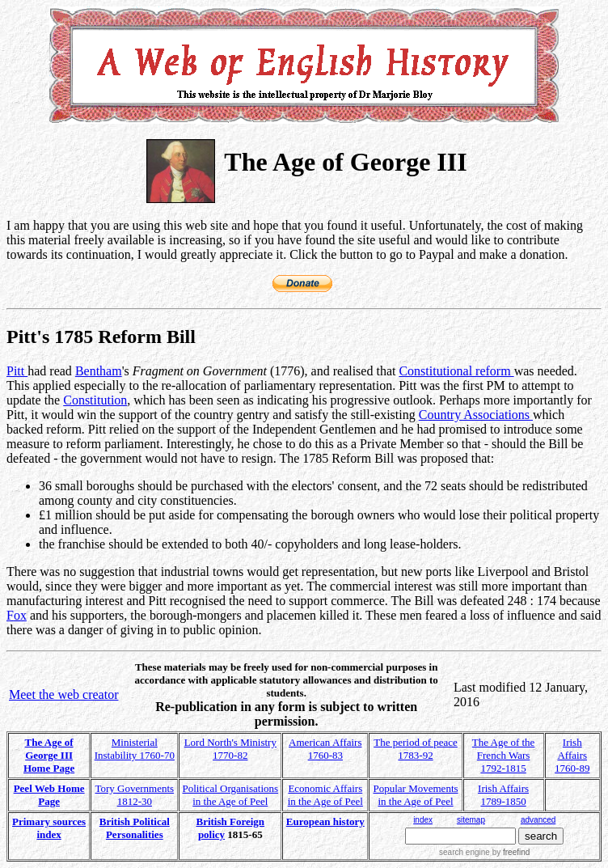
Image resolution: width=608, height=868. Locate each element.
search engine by (484, 852)
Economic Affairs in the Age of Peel (325, 795)
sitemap (471, 820)
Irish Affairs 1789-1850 (503, 795)
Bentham (99, 371)
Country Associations (476, 415)
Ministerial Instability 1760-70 (135, 749)
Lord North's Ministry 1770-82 (230, 749)
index (423, 820)
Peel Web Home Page (49, 795)
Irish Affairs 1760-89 (572, 755)
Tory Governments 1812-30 (134, 795)
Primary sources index (49, 828)
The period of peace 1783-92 (416, 749)
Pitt (17, 371)
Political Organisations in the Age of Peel (231, 795)
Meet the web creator (63, 694)
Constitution (95, 400)
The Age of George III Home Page (49, 755)
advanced (538, 820)
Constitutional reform (456, 371)
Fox (17, 615)
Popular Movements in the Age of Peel (415, 795)
